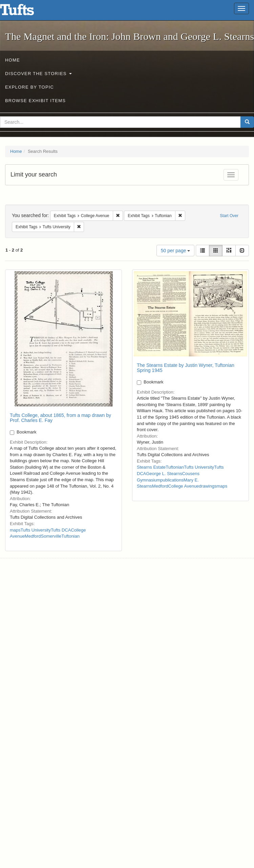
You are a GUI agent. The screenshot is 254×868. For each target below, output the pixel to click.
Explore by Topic (29, 87)
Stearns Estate (151, 467)
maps (15, 530)
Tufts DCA (61, 530)
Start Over (229, 216)
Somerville (51, 536)
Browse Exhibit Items (35, 101)
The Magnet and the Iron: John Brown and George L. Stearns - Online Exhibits (25, 12)
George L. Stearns (164, 474)
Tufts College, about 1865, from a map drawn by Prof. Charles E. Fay (60, 418)
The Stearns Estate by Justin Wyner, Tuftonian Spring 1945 (186, 368)
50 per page (176, 251)
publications (172, 480)
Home (13, 60)
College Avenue (184, 486)
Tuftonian (70, 536)
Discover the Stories (38, 74)
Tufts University (36, 530)
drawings (208, 486)
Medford (33, 536)
